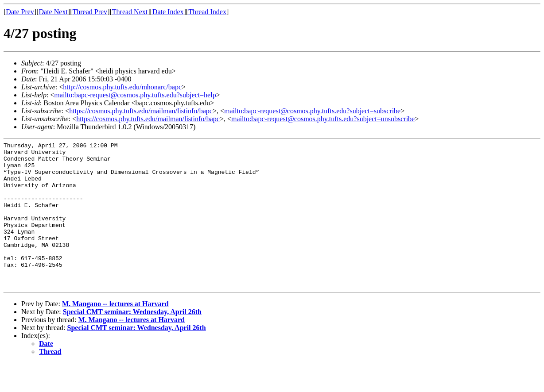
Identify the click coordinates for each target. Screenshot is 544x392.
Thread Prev (90, 12)
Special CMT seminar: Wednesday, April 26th (132, 341)
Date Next (53, 12)
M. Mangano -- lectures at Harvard (115, 333)
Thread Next (130, 12)
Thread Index (207, 12)
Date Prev (20, 12)
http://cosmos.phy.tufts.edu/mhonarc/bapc (122, 87)
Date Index (168, 12)
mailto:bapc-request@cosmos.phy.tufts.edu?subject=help (135, 95)
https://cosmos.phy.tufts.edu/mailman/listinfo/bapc (141, 111)
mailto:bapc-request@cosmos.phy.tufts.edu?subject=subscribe (312, 111)
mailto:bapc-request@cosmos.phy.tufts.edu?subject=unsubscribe (323, 119)
